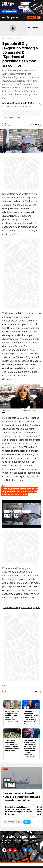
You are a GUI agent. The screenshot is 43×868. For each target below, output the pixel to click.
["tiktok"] (4, 850)
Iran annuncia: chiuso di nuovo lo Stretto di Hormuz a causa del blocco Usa (21, 797)
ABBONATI (31, 17)
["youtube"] (15, 850)
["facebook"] (25, 850)
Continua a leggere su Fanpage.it (22, 607)
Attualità (5, 685)
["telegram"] (31, 850)
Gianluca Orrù (15, 118)
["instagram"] (10, 850)
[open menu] (3, 18)
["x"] (20, 850)
